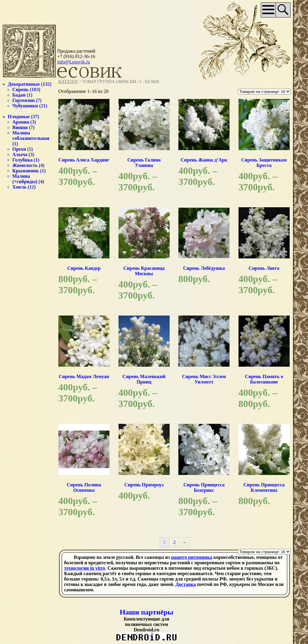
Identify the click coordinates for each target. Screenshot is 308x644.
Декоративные (24, 84)
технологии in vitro (85, 568)
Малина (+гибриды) (25, 179)
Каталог (68, 82)
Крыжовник (26, 171)
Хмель (19, 187)
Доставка (186, 584)
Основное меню (268, 10)
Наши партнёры (146, 612)
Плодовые (19, 117)
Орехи (19, 149)
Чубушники (25, 106)
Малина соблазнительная (31, 136)
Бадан (19, 95)
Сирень (20, 89)
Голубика (23, 160)
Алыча (20, 154)
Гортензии (24, 100)
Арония (21, 122)
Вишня (20, 127)
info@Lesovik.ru (74, 62)
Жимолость (25, 165)
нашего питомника (192, 557)
